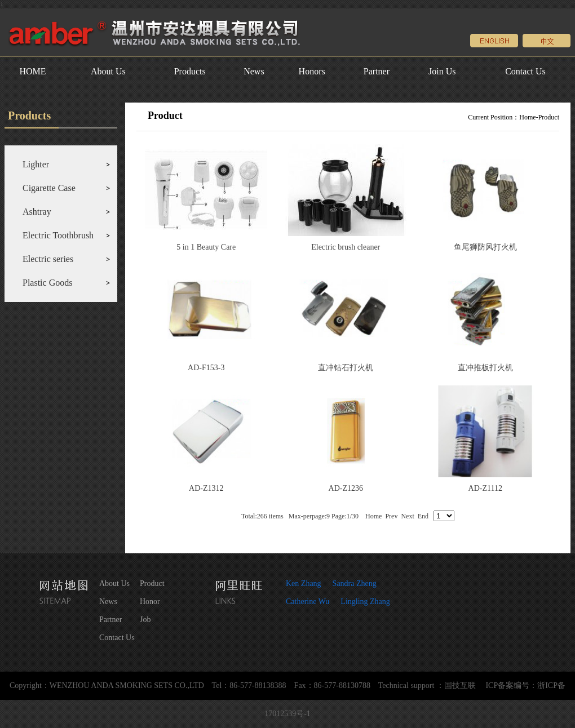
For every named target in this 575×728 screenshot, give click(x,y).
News (254, 71)
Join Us (442, 71)
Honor (150, 602)
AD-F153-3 (206, 368)
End (423, 516)
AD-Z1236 (346, 488)
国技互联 (460, 685)
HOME (32, 71)
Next (407, 516)
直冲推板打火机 (485, 368)
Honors (312, 71)
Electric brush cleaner (346, 247)
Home (527, 117)
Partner (377, 71)
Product (549, 117)
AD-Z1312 (206, 488)
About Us (108, 71)
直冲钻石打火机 (346, 368)
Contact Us (525, 71)
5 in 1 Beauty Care (206, 247)
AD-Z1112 (485, 488)
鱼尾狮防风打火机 (485, 247)
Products (190, 71)
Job (145, 620)
